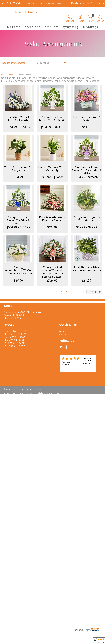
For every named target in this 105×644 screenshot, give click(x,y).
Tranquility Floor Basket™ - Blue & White (18, 220)
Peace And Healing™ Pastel (87, 119)
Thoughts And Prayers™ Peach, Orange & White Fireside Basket (52, 272)
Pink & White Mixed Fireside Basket (52, 219)
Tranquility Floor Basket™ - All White (52, 119)
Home (4, 74)
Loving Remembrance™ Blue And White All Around (18, 270)
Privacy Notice (25, 393)
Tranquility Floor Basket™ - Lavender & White (87, 170)
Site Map (60, 393)
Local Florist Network (44, 393)
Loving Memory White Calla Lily (53, 169)
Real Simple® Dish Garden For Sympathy (87, 269)
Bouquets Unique (26, 12)
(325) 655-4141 (13, 3)
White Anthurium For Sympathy (18, 169)
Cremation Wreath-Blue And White (18, 119)
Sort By (77, 63)
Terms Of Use (10, 393)
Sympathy (12, 74)
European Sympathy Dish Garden (87, 219)
